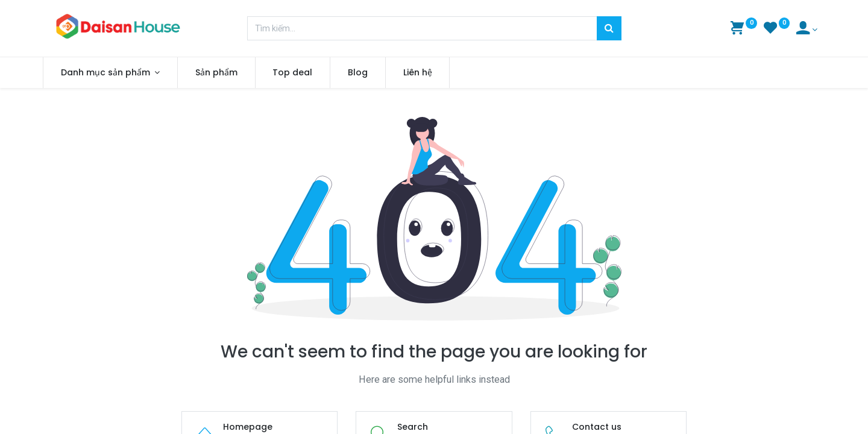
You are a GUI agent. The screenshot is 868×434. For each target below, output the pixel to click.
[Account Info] (807, 30)
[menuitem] (224, 73)
